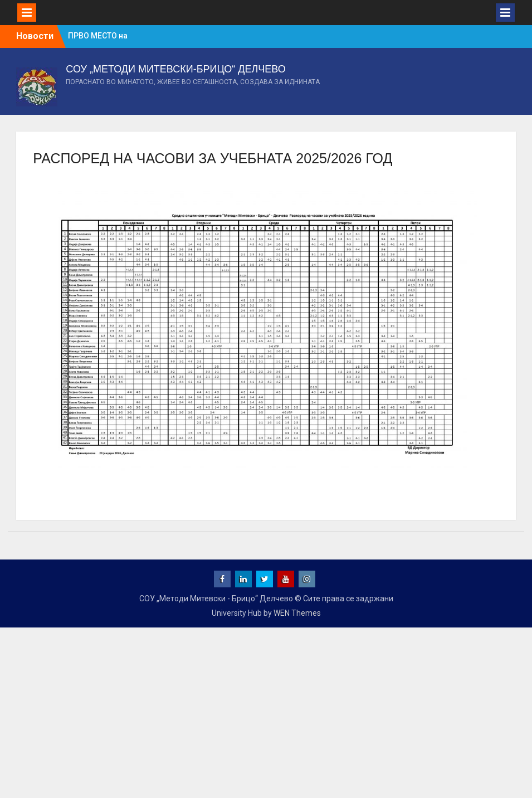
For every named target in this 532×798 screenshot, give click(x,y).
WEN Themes (297, 613)
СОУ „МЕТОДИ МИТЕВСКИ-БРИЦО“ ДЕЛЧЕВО (175, 69)
